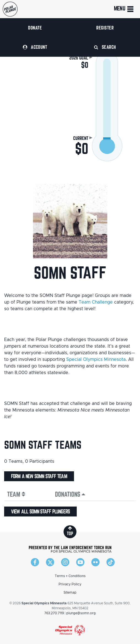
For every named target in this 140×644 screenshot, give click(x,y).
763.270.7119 (54, 613)
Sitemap (70, 592)
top (70, 531)
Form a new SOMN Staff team (39, 476)
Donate (35, 28)
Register (105, 28)
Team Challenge (96, 302)
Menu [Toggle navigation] (124, 9)
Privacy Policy (70, 584)
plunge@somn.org (81, 613)
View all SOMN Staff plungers (40, 512)
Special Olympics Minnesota (96, 359)
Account (35, 47)
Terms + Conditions (70, 576)
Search (105, 47)
